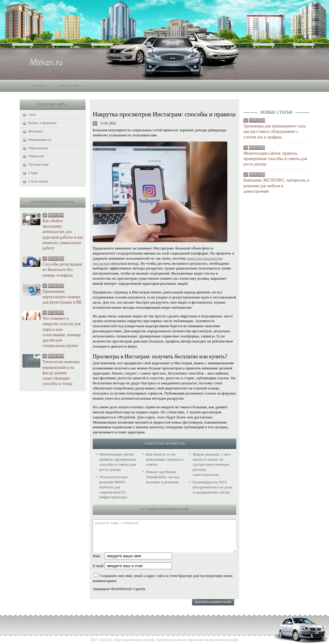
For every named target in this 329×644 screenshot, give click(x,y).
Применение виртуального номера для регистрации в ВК (62, 297)
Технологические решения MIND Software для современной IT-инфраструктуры (114, 487)
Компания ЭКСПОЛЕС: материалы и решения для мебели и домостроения (276, 186)
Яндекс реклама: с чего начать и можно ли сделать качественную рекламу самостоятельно (212, 464)
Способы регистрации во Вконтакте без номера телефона (62, 270)
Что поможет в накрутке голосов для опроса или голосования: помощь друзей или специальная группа (62, 332)
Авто (32, 115)
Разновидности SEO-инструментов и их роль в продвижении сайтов (213, 487)
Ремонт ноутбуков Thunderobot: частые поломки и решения (163, 477)
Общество (36, 156)
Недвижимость (40, 140)
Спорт (33, 173)
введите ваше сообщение (164, 536)
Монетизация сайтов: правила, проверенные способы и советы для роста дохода (275, 159)
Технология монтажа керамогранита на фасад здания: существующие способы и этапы (61, 373)
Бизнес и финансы (42, 123)
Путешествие (39, 165)
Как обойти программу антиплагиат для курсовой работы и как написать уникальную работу (63, 235)
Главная (37, 86)
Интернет (36, 131)
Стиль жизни (38, 181)
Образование (38, 148)
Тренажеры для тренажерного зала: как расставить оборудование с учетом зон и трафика (275, 131)
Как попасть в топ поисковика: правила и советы (165, 459)
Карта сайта (70, 86)
